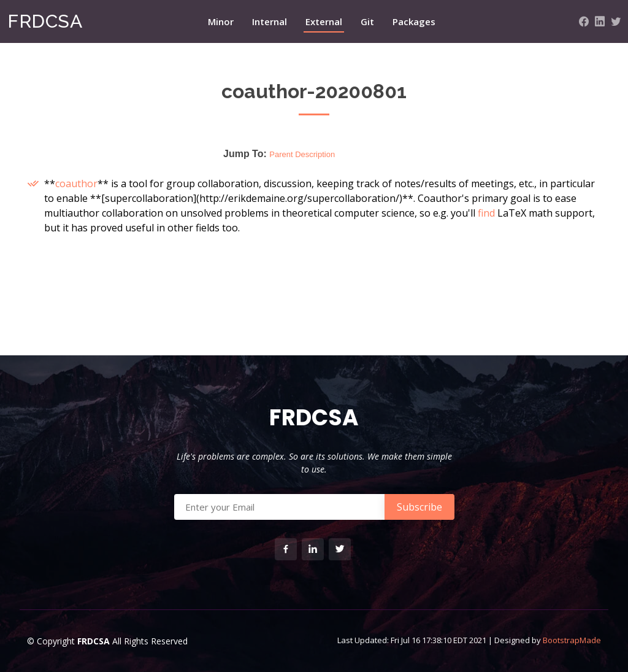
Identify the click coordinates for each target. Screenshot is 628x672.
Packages (414, 21)
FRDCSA (45, 21)
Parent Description (302, 154)
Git (367, 21)
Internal (270, 21)
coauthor (76, 183)
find (486, 213)
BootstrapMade (572, 640)
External (324, 21)
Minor (221, 21)
